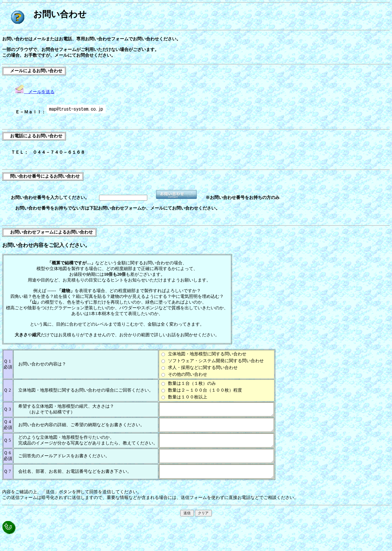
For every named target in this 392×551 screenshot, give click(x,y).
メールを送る (35, 92)
